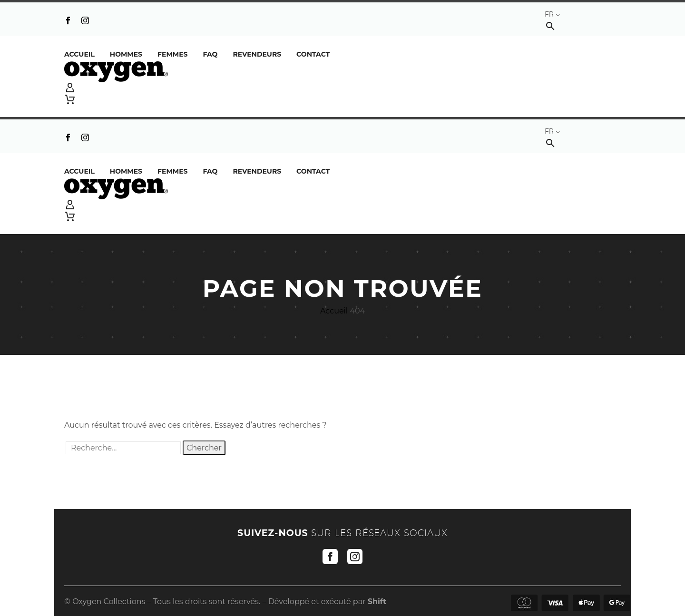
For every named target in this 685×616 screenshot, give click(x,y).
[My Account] (342, 88)
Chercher (204, 448)
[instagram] (355, 557)
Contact (313, 54)
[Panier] (70, 99)
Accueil (79, 54)
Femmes (172, 54)
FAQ (210, 54)
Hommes (126, 54)
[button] (550, 26)
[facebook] (330, 557)
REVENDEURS (257, 54)
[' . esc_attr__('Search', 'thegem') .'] (123, 448)
